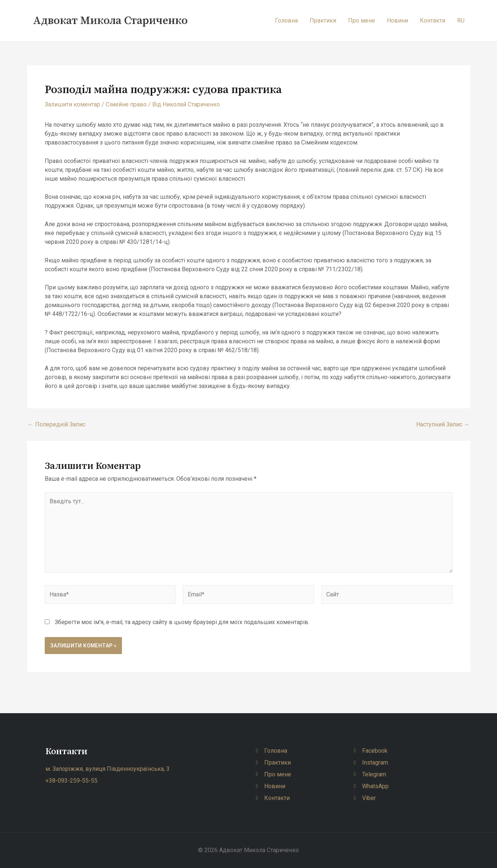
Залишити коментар (72, 104)
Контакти (433, 21)
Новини (397, 21)
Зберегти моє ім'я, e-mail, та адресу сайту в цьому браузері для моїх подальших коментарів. (182, 622)
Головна (286, 21)
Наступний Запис (443, 425)
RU (461, 21)
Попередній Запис (57, 425)
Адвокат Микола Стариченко (110, 21)
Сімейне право (126, 104)
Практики (323, 21)
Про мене (362, 21)
